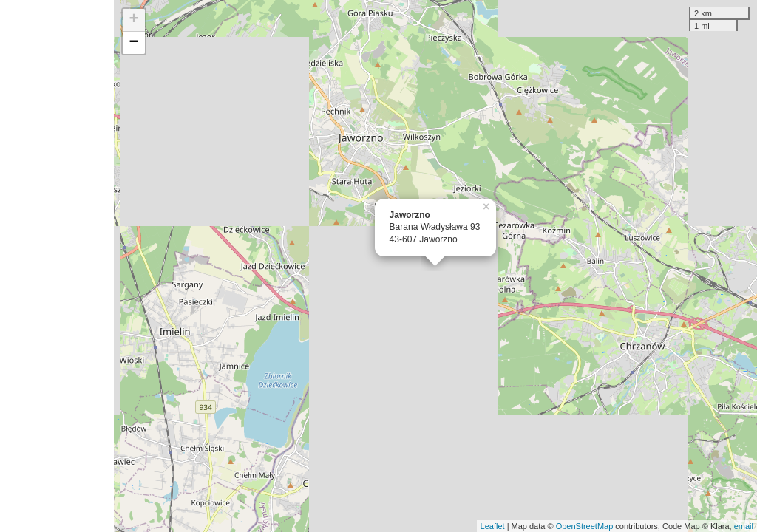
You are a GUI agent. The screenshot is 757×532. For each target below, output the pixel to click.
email (744, 526)
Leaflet (493, 526)
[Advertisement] (57, 266)
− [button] (134, 43)
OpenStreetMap (585, 526)
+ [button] (134, 20)
